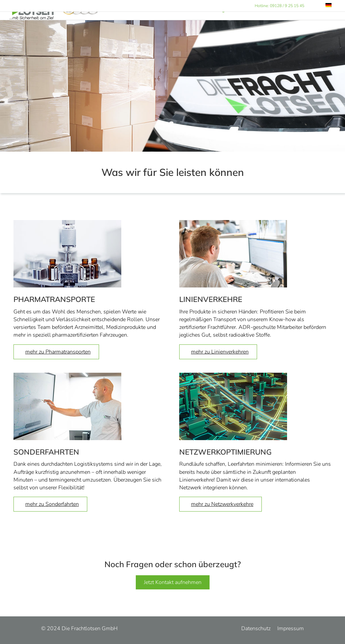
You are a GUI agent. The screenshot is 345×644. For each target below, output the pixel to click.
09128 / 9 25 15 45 (287, 6)
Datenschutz (256, 628)
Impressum (291, 628)
